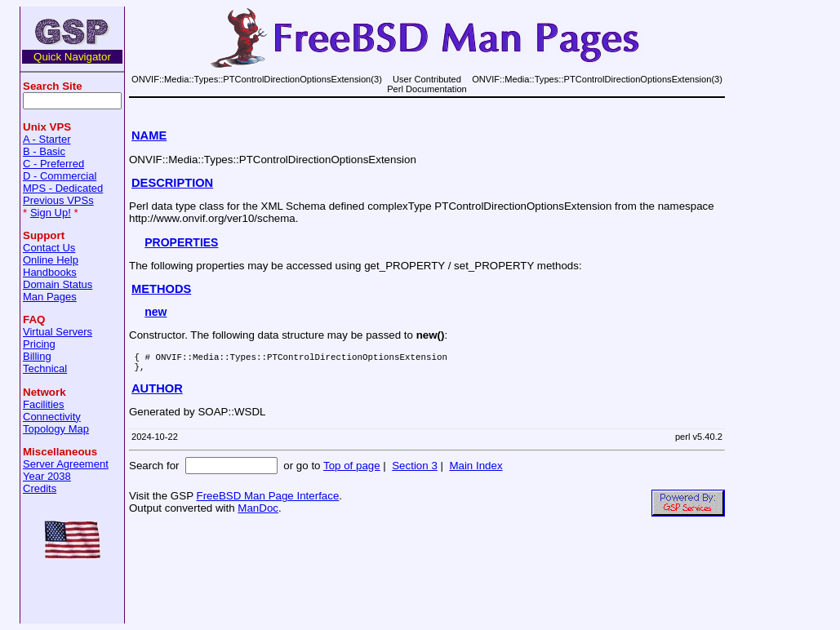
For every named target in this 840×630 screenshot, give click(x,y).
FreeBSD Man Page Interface (267, 501)
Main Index (476, 470)
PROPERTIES (181, 242)
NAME (149, 135)
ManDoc (258, 513)
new (156, 312)
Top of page (352, 470)
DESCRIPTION (172, 183)
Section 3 (415, 470)
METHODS (161, 289)
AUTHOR (157, 393)
